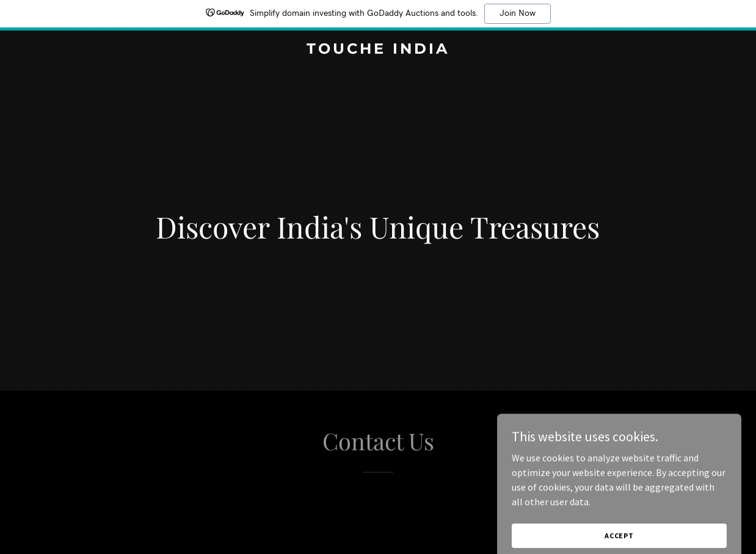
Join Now (518, 13)
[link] (378, 50)
